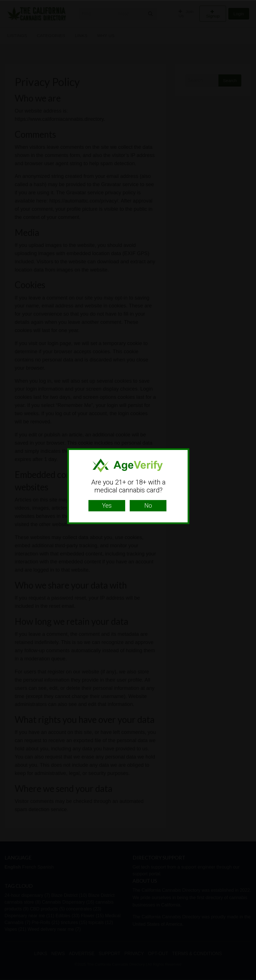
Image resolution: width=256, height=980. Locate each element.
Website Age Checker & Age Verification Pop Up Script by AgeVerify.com (249, 979)
